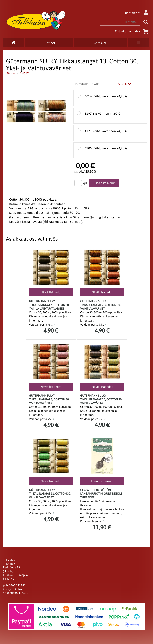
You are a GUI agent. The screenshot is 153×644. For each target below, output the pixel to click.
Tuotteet (49, 43)
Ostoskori (101, 43)
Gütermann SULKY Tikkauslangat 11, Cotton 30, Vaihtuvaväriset (50, 494)
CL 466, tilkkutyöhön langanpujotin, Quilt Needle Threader (101, 494)
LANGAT (24, 73)
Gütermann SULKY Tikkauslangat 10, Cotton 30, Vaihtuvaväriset (101, 399)
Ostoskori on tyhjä (132, 31)
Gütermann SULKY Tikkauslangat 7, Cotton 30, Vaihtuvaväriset (100, 305)
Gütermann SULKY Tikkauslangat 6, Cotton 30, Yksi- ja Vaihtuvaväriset (49, 305)
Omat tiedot (137, 13)
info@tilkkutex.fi (14, 589)
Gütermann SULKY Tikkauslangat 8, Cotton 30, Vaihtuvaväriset (49, 399)
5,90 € (125, 84)
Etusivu (11, 73)
